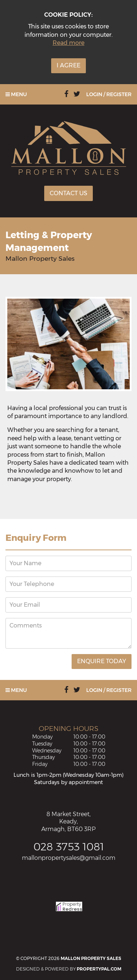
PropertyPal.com (99, 969)
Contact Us (68, 193)
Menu (16, 94)
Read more (68, 43)
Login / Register (109, 94)
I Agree (68, 65)
